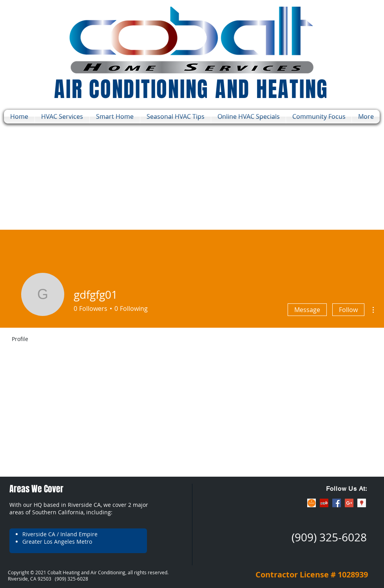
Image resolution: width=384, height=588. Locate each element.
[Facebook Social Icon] (337, 503)
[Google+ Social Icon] (349, 503)
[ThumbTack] (312, 503)
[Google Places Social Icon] (362, 503)
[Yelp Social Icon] (324, 503)
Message (307, 310)
